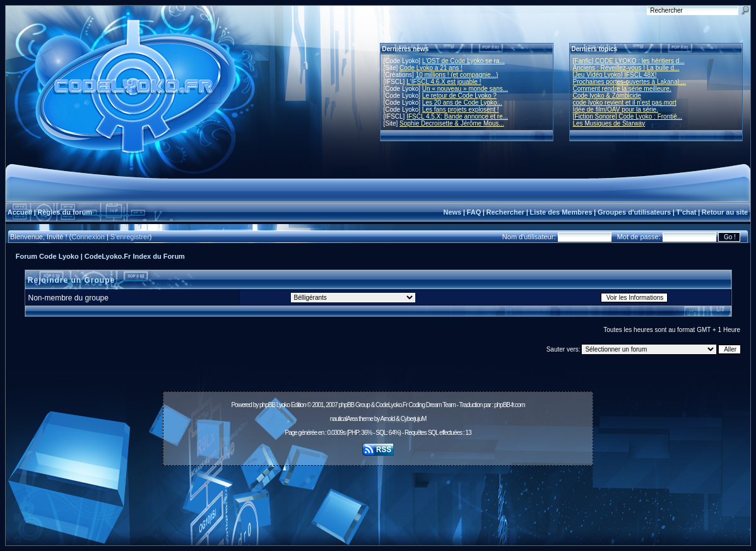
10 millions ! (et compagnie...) (457, 75)
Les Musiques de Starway (609, 123)
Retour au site (725, 212)
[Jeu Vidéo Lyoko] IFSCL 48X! (615, 75)
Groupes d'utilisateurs (634, 212)
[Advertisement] (378, 499)
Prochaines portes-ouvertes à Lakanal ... (630, 82)
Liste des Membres (561, 212)
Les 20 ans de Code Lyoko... (462, 103)
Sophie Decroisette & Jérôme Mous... (452, 123)
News (452, 212)
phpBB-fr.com (510, 405)
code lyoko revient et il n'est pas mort (625, 103)
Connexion (88, 237)
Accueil (20, 212)
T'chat (687, 212)
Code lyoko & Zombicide (607, 96)
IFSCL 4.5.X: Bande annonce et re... (457, 116)
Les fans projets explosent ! (461, 110)
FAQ (474, 212)
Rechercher (506, 212)
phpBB (267, 405)
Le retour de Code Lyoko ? (459, 96)
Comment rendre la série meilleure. (622, 89)
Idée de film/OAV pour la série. (616, 110)
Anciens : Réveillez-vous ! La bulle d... (626, 68)
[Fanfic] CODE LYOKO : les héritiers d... (629, 61)
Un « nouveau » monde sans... (465, 89)
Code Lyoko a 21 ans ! (431, 68)
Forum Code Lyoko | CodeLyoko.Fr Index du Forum (100, 256)
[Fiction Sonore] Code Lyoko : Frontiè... (628, 116)
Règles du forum (65, 212)
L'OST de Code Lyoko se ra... (464, 61)
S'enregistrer (130, 237)
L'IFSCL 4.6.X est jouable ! (444, 82)
